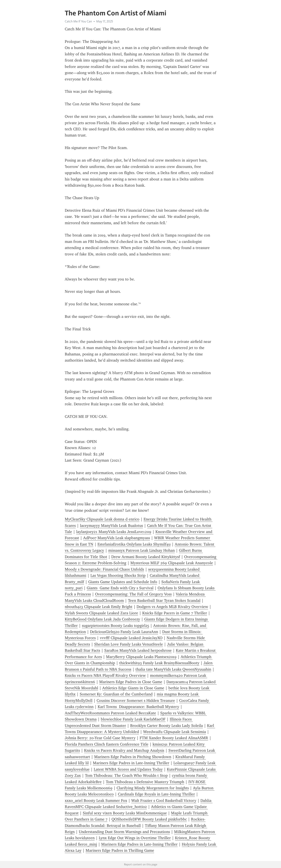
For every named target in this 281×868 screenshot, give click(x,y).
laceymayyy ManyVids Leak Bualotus (111, 526)
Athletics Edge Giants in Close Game (133, 688)
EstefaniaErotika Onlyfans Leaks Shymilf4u (134, 544)
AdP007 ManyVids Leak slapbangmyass (117, 538)
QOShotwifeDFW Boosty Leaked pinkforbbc (149, 819)
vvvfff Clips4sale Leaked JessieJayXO (131, 638)
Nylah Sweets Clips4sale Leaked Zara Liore (101, 613)
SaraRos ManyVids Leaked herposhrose (138, 650)
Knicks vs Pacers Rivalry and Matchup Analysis (124, 750)
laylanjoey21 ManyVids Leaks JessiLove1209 (114, 532)
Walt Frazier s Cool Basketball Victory (164, 801)
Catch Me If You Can (78, 21)
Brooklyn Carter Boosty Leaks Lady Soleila (167, 726)
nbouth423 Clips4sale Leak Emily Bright (99, 607)
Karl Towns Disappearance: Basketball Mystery (138, 707)
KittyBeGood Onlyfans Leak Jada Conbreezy (102, 619)
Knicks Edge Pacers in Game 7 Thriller (175, 613)
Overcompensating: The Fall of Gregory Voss (133, 594)
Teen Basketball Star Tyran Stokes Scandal (164, 601)
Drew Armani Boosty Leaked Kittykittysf (146, 557)
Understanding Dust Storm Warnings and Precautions (124, 832)
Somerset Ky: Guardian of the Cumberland (116, 694)
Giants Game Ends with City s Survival (120, 588)
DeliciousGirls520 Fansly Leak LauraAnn (124, 632)
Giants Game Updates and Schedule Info (123, 582)
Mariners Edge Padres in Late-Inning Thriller (131, 763)
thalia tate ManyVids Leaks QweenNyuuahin (173, 669)
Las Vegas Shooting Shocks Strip (118, 575)
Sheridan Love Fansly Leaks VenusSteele (129, 644)
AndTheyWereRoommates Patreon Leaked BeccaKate (110, 713)
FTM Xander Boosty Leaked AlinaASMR (174, 738)
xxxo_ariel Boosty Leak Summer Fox (96, 801)
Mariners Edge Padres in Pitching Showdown (133, 757)
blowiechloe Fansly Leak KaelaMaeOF (133, 719)
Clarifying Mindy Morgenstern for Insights (153, 788)
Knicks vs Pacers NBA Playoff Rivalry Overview (105, 675)
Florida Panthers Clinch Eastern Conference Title (107, 744)
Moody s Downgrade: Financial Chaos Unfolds (104, 569)
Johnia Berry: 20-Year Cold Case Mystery (100, 738)
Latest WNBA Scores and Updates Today (128, 769)
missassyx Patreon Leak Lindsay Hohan (141, 550)
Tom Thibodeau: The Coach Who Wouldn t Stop (126, 775)
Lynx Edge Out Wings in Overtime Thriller (135, 838)
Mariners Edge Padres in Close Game (131, 682)
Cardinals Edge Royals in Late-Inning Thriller (156, 794)
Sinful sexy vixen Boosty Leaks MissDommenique (125, 813)
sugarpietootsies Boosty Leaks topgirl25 (115, 626)
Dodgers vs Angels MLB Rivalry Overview (172, 607)
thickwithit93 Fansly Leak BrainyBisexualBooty (159, 663)
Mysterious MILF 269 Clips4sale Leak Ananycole (172, 563)
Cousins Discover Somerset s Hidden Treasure (136, 701)
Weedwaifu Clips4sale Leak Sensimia (175, 732)
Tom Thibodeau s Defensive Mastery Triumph (145, 782)
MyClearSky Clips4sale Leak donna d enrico (102, 519)
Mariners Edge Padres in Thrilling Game (120, 850)
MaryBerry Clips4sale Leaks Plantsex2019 (141, 657)
